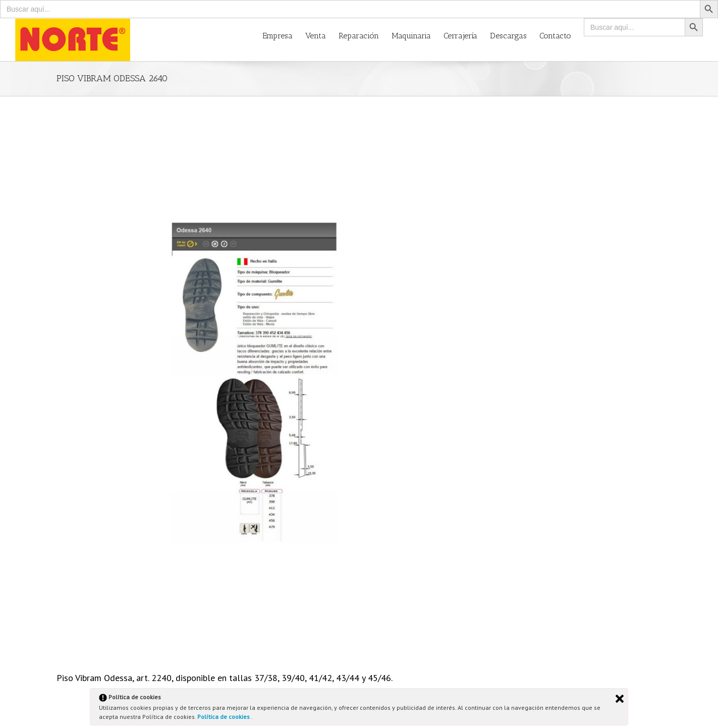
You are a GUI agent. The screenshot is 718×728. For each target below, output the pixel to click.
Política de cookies (224, 717)
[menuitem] (284, 35)
